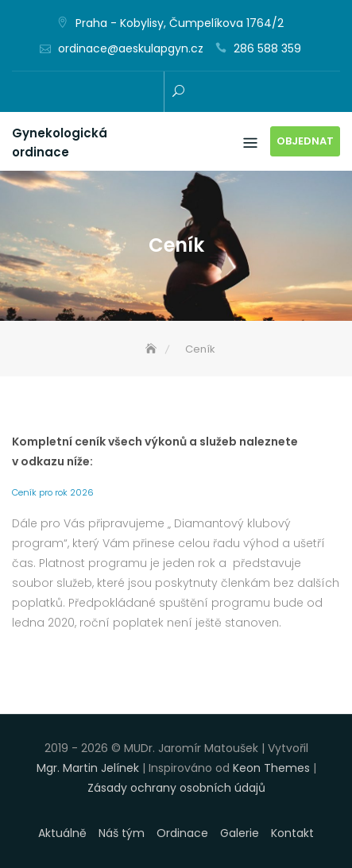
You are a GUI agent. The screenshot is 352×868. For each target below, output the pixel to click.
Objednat (305, 141)
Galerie (240, 833)
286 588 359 (267, 48)
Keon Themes (271, 768)
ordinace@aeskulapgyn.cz (131, 48)
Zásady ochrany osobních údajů (176, 788)
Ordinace (182, 833)
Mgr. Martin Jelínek (88, 768)
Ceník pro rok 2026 (53, 492)
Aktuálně (62, 833)
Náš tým (122, 833)
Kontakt (292, 833)
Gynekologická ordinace (60, 143)
